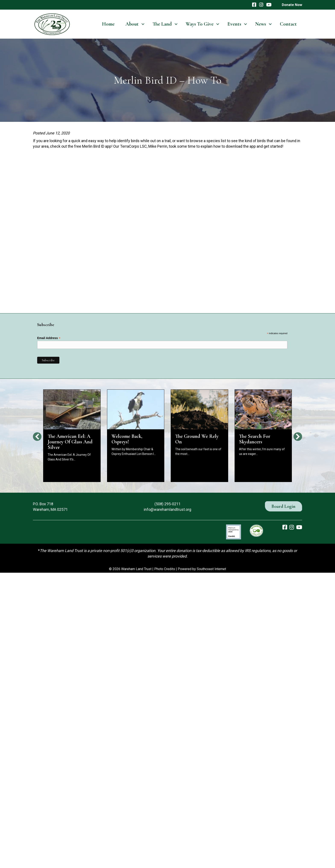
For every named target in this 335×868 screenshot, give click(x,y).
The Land (162, 24)
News (261, 24)
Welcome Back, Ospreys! (127, 439)
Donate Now (292, 5)
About (132, 24)
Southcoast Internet (211, 569)
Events (234, 24)
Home (108, 24)
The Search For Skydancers (255, 439)
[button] (143, 24)
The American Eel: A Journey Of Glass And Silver (70, 442)
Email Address (49, 338)
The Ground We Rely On (197, 439)
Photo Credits (165, 569)
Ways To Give (200, 24)
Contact (288, 24)
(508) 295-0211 (167, 504)
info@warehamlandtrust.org (167, 509)
